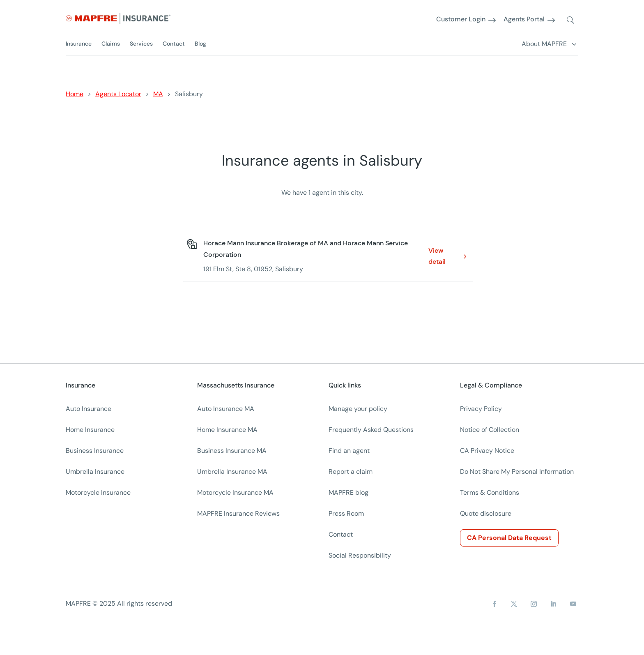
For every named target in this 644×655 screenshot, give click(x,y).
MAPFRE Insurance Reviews (238, 513)
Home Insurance (90, 430)
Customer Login (461, 20)
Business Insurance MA (232, 451)
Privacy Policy (481, 409)
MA (158, 94)
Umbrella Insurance (95, 472)
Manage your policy (358, 409)
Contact (174, 44)
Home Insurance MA (227, 430)
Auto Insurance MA (226, 409)
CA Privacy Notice (487, 451)
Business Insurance (95, 451)
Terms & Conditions (490, 492)
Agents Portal (524, 20)
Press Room (346, 513)
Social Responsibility (360, 555)
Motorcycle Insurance (98, 492)
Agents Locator (118, 94)
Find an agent (349, 451)
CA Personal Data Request (509, 538)
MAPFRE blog (348, 492)
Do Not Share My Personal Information (517, 472)
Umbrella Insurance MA (232, 472)
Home (75, 94)
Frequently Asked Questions (371, 430)
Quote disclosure (486, 513)
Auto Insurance (89, 409)
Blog (200, 44)
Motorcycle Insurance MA (235, 492)
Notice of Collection (490, 430)
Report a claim (351, 472)
